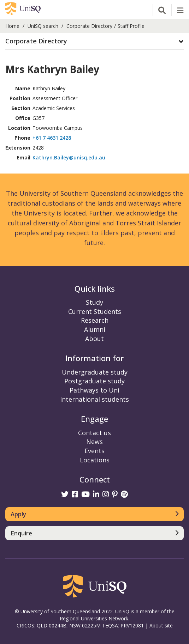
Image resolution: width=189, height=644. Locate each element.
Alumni (95, 329)
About (94, 339)
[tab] (94, 41)
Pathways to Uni (94, 390)
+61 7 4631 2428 (52, 138)
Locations (95, 460)
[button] (94, 41)
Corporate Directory (89, 26)
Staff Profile (131, 26)
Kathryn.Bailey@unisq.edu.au (69, 157)
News (94, 442)
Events (94, 451)
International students (94, 399)
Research (95, 320)
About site (161, 625)
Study (94, 302)
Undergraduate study (95, 372)
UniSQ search (43, 26)
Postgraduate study (94, 381)
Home (12, 26)
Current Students (95, 311)
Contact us (94, 433)
